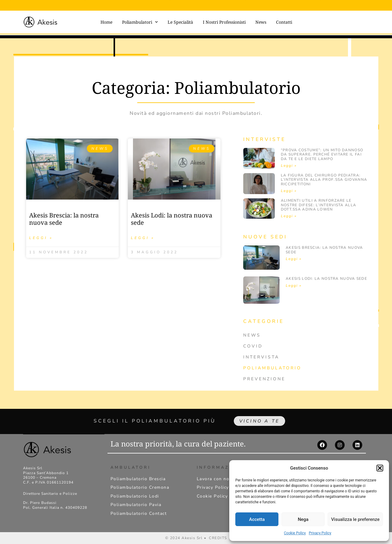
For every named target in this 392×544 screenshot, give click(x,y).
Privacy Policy (320, 533)
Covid (253, 346)
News (261, 22)
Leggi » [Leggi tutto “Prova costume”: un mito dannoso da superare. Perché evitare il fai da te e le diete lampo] (289, 166)
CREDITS (218, 538)
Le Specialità (180, 22)
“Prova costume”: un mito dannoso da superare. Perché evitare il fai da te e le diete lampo (322, 154)
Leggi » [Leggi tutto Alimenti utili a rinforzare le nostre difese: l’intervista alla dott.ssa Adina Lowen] (289, 216)
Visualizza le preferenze (355, 519)
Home (106, 22)
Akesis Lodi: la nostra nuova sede (172, 219)
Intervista (261, 357)
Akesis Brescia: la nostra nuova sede (64, 219)
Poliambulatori (140, 22)
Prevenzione (264, 379)
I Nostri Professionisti (224, 22)
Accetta (257, 519)
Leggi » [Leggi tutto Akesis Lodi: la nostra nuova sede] (143, 238)
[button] (380, 468)
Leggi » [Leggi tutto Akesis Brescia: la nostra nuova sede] (41, 238)
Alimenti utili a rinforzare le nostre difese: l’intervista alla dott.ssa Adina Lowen (319, 205)
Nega (303, 519)
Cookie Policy (295, 533)
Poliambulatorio (272, 368)
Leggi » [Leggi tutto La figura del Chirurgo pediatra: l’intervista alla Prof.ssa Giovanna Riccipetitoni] (289, 191)
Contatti (284, 22)
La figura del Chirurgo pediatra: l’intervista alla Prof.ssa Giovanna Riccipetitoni (324, 180)
